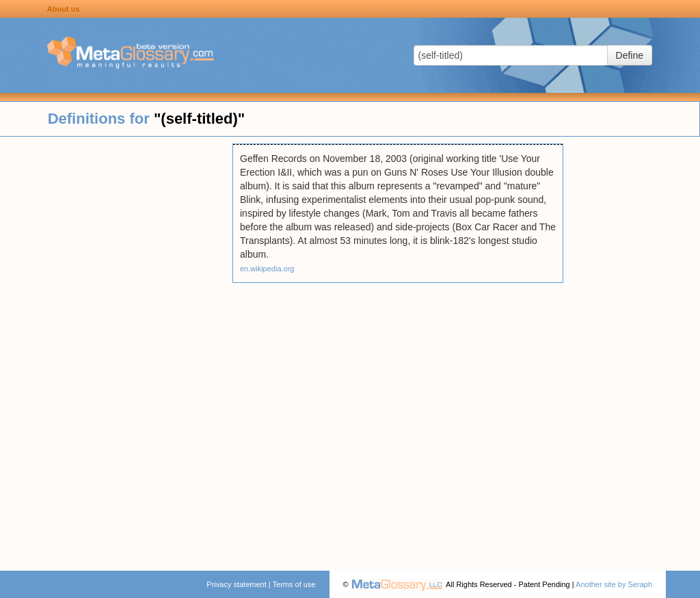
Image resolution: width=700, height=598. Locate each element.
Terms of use (294, 584)
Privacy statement (236, 584)
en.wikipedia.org (267, 269)
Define (630, 55)
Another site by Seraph (614, 584)
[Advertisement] (116, 349)
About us (64, 9)
